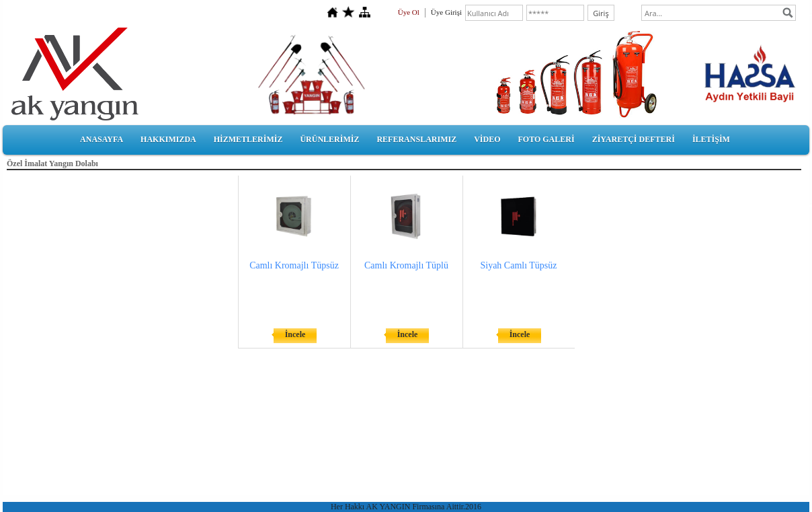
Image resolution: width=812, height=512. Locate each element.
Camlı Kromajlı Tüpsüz (294, 265)
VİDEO (487, 139)
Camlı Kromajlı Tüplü (406, 265)
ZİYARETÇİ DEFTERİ (634, 139)
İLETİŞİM (711, 139)
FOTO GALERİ (546, 139)
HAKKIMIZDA (168, 139)
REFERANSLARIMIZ (416, 139)
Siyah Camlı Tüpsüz (518, 265)
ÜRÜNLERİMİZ (329, 139)
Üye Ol (409, 12)
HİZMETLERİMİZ (248, 139)
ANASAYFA (101, 139)
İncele (295, 334)
